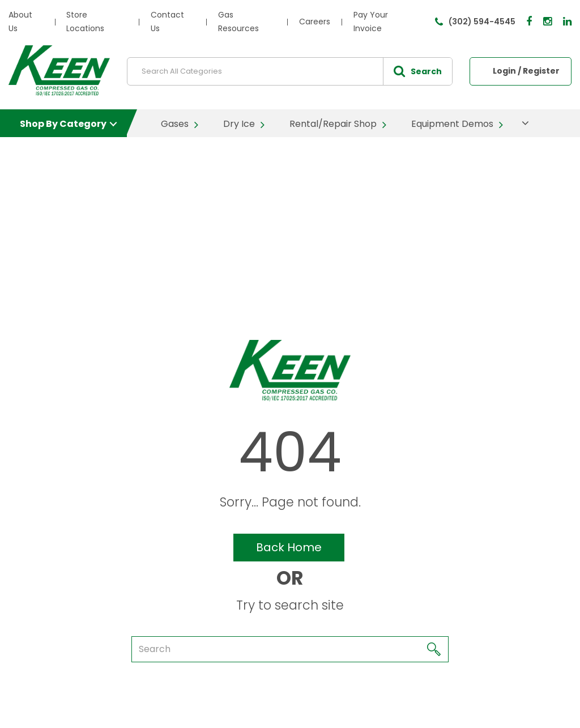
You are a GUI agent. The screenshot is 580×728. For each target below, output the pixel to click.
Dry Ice (239, 124)
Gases (175, 124)
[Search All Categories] (290, 71)
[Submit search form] (417, 71)
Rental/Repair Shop (333, 124)
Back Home (289, 547)
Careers (315, 22)
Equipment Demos (452, 124)
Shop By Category (63, 124)
